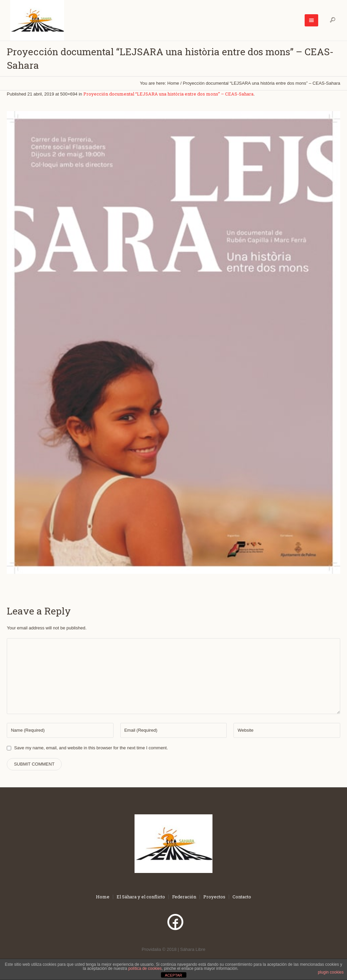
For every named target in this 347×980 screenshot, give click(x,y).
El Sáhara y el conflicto (141, 897)
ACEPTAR (173, 975)
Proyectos (214, 897)
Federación (184, 897)
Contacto (242, 897)
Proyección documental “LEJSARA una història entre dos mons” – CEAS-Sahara (168, 94)
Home (173, 83)
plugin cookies (331, 972)
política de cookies (145, 968)
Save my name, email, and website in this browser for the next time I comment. (91, 748)
